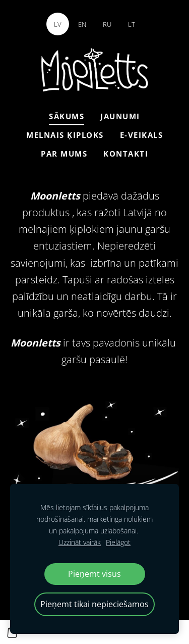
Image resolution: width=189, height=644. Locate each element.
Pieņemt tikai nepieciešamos (94, 604)
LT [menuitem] (132, 24)
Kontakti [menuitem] (126, 154)
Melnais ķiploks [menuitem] (65, 135)
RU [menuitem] (107, 24)
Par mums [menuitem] (64, 154)
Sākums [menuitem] (67, 116)
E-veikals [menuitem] (142, 135)
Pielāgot (118, 542)
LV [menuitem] (58, 24)
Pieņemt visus (94, 574)
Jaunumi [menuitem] (120, 116)
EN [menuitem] (82, 24)
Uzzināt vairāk (80, 542)
